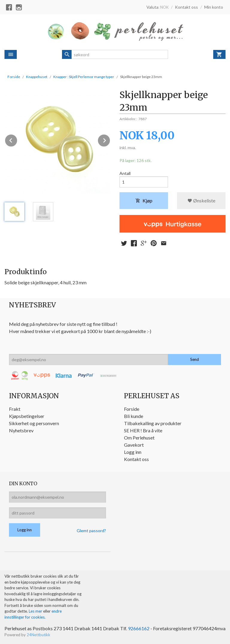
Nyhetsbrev (21, 430)
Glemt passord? (91, 531)
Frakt (15, 409)
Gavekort (134, 445)
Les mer (36, 611)
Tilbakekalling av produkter (153, 423)
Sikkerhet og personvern (34, 423)
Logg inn (133, 452)
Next (110, 139)
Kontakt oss (136, 459)
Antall (125, 173)
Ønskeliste (201, 200)
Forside (14, 77)
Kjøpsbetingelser (27, 416)
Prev (17, 139)
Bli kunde (134, 416)
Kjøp (144, 200)
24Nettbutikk (38, 635)
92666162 (139, 628)
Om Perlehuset (139, 438)
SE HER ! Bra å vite (143, 430)
